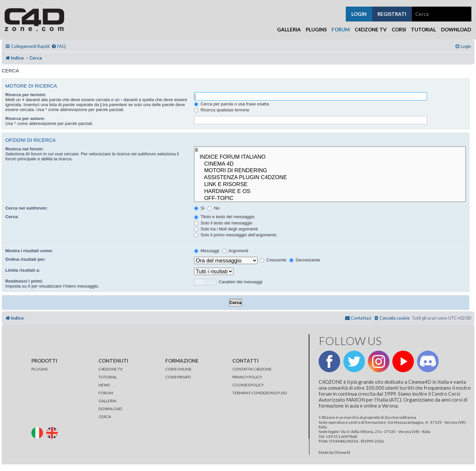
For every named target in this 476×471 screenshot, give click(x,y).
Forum (341, 29)
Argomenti (235, 251)
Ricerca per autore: (25, 118)
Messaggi (207, 251)
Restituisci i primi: (24, 281)
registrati (392, 14)
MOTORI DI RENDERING (330, 171)
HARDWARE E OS (330, 192)
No (214, 208)
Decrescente (305, 260)
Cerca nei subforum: (26, 208)
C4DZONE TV (111, 369)
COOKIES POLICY (248, 385)
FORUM (106, 393)
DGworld (342, 452)
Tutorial (423, 29)
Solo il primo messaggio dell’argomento (235, 235)
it (330, 150)
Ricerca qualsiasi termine (222, 110)
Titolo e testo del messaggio (224, 217)
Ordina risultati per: (25, 259)
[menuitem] (59, 46)
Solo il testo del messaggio (223, 223)
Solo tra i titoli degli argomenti (226, 229)
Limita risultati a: (23, 270)
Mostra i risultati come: (29, 251)
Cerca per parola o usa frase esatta (231, 104)
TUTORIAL (108, 377)
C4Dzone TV (371, 29)
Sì (199, 208)
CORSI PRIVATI (178, 377)
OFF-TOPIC (330, 198)
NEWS (104, 385)
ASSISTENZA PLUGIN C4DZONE (330, 178)
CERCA (105, 417)
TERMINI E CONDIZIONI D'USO (260, 393)
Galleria (289, 29)
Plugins (316, 29)
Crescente (273, 260)
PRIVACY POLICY (247, 377)
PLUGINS (40, 369)
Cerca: (12, 217)
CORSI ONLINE (178, 369)
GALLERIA (107, 401)
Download (456, 29)
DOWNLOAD (110, 409)
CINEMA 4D (330, 164)
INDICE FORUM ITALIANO (330, 157)
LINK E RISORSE (330, 185)
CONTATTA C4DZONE (252, 369)
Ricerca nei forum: (24, 149)
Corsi (399, 29)
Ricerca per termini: (26, 95)
